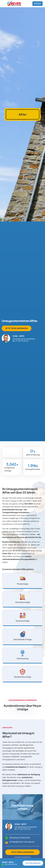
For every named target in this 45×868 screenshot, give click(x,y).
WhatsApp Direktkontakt (20, 838)
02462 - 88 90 (18, 336)
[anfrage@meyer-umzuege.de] (7, 842)
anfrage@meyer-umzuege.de (22, 842)
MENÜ (37, 4)
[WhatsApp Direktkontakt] (7, 838)
